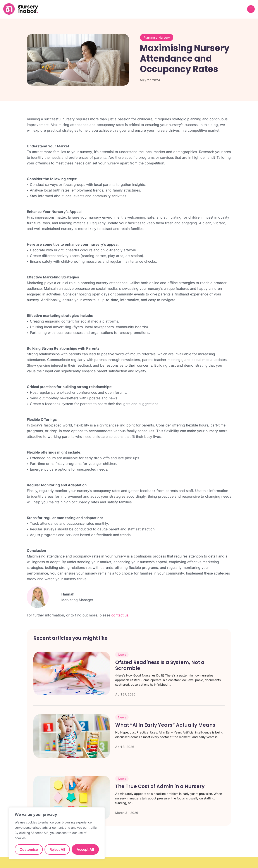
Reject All (57, 849)
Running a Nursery (157, 37)
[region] (57, 833)
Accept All (85, 849)
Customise (29, 849)
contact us (120, 615)
